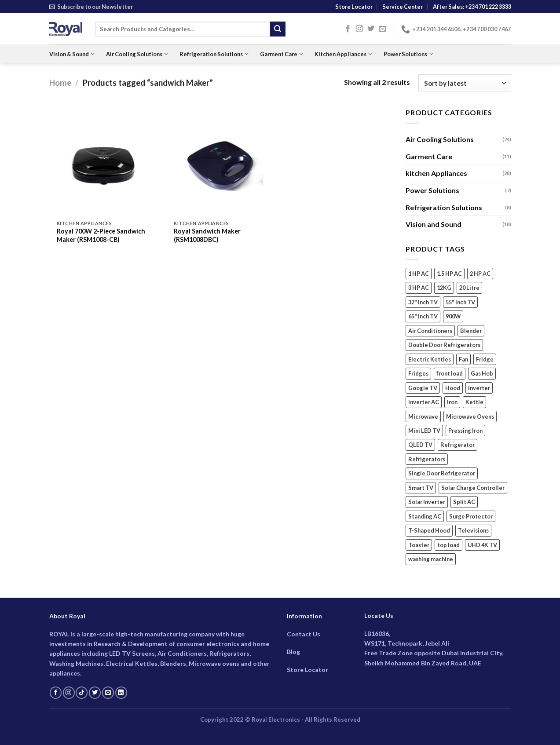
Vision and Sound (434, 224)
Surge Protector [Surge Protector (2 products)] (471, 516)
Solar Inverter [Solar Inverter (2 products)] (427, 502)
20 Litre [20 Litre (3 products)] (469, 288)
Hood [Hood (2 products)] (453, 388)
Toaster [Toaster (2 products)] (419, 545)
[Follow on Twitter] (371, 29)
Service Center (403, 7)
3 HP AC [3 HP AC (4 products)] (419, 288)
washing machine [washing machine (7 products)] (431, 559)
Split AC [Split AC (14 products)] (464, 502)
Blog (293, 652)
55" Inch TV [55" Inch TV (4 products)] (460, 302)
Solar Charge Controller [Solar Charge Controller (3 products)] (473, 488)
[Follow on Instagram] (359, 29)
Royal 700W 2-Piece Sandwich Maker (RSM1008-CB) (101, 235)
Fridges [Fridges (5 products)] (418, 374)
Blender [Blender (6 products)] (471, 331)
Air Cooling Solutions (137, 54)
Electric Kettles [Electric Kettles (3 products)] (430, 359)
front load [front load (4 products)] (450, 374)
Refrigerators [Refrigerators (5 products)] (427, 459)
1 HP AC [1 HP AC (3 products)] (419, 274)
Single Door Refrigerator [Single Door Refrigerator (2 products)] (442, 474)
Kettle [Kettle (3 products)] (474, 402)
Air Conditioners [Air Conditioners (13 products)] (430, 331)
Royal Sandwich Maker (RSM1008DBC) (207, 235)
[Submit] (278, 29)
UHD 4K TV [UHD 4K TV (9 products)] (482, 545)
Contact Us (304, 634)
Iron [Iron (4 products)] (452, 402)
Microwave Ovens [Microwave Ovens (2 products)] (470, 416)
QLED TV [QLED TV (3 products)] (420, 445)
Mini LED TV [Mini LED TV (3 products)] (424, 431)
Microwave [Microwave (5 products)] (423, 416)
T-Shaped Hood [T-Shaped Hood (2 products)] (429, 531)
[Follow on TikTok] (82, 693)
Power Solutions (408, 54)
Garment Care (282, 54)
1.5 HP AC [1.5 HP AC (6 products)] (449, 274)
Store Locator (354, 7)
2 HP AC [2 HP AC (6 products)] (480, 274)
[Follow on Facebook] (348, 29)
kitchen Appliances (436, 173)
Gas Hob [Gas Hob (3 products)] (482, 374)
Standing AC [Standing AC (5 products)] (425, 516)
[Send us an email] (382, 29)
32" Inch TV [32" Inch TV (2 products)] (423, 302)
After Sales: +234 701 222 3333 (472, 7)
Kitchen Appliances (343, 54)
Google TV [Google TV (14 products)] (423, 388)
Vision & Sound (72, 54)
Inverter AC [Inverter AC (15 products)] (424, 402)
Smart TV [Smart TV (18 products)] (421, 488)
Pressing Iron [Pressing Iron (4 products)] (465, 431)
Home (60, 83)
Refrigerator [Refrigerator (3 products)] (458, 445)
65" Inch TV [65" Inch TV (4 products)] (423, 317)
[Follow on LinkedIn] (121, 693)
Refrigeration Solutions (214, 54)
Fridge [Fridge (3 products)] (485, 359)
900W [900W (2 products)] (453, 317)
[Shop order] (465, 83)
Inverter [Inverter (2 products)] (479, 388)
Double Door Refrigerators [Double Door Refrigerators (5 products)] (444, 345)
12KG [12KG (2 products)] (444, 288)
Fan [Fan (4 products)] (463, 359)
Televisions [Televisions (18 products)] (473, 531)
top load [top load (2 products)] (448, 545)
